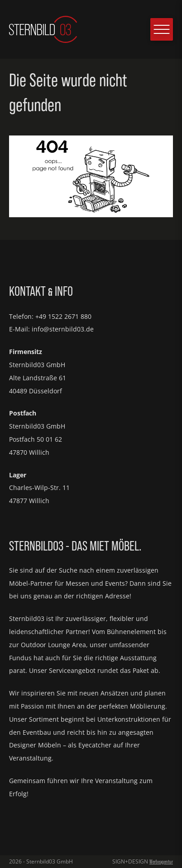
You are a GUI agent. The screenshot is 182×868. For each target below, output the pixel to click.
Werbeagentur (161, 861)
